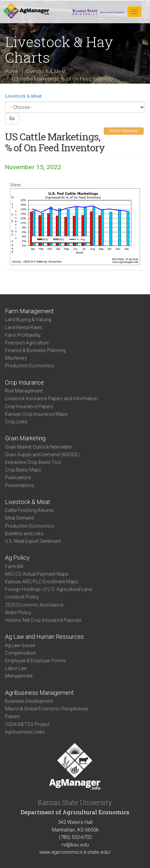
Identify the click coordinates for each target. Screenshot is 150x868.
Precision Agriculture (27, 343)
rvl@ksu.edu (75, 845)
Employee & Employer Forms (35, 661)
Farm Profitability (23, 335)
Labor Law (16, 668)
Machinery (16, 358)
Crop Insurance (24, 382)
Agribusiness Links (25, 732)
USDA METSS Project (27, 724)
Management (19, 676)
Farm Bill (14, 566)
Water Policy (18, 613)
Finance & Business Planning (35, 350)
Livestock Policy (22, 597)
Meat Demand (19, 518)
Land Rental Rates (24, 327)
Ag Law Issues (20, 645)
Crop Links (16, 422)
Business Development (29, 701)
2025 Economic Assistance (34, 605)
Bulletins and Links (24, 534)
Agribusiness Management (39, 693)
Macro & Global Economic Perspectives (47, 709)
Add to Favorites (124, 131)
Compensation (21, 653)
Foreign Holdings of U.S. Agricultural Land (48, 589)
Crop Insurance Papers (29, 406)
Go (12, 118)
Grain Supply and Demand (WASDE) (42, 455)
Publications (18, 477)
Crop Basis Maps (23, 470)
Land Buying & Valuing (28, 320)
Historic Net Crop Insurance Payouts (43, 620)
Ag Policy (17, 558)
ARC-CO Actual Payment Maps (37, 574)
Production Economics (30, 366)
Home (12, 71)
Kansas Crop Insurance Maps (36, 414)
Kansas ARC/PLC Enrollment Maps (42, 582)
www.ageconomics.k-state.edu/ (75, 852)
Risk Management (24, 391)
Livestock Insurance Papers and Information (51, 398)
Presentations (20, 485)
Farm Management (29, 311)
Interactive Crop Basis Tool (33, 462)
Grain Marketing (25, 438)
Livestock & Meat (46, 71)
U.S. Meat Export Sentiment (33, 541)
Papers (12, 716)
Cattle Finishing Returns (29, 510)
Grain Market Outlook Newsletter (39, 447)
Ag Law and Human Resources (44, 637)
